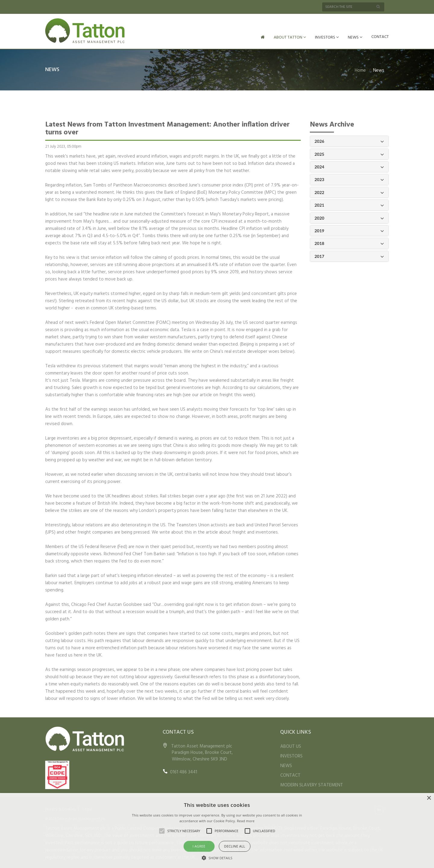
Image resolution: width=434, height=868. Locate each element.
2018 (349, 243)
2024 (349, 166)
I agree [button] (199, 846)
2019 (349, 230)
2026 (349, 141)
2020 (349, 218)
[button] (217, 858)
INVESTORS (327, 38)
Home (360, 70)
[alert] (217, 830)
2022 (349, 192)
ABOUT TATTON (290, 38)
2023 (349, 179)
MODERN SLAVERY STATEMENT (312, 785)
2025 (349, 154)
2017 (349, 256)
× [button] (429, 798)
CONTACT (380, 37)
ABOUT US (291, 746)
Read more (246, 821)
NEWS (355, 38)
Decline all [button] (235, 846)
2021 (349, 205)
